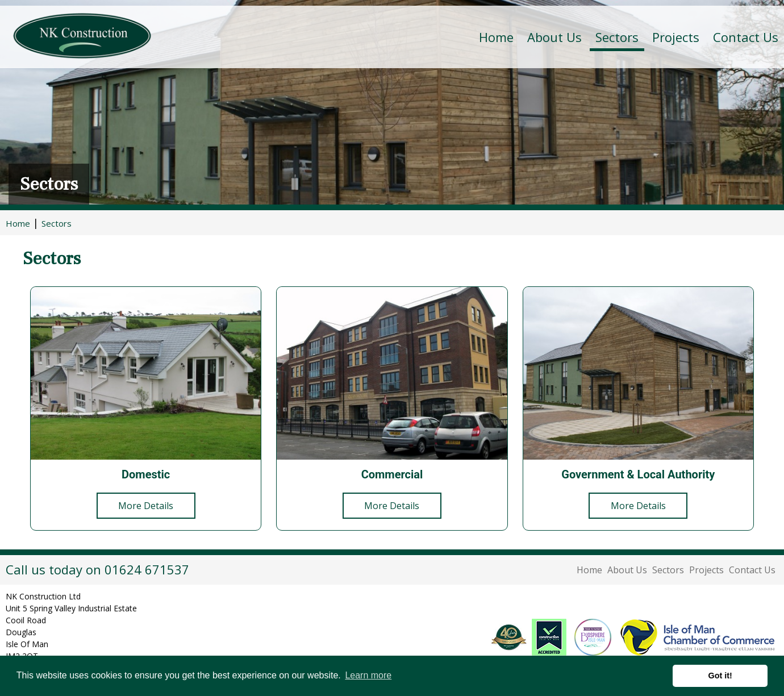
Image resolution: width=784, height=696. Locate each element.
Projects (676, 37)
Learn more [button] (368, 675)
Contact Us (746, 37)
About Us (627, 570)
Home (496, 37)
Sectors (668, 570)
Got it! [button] (720, 676)
